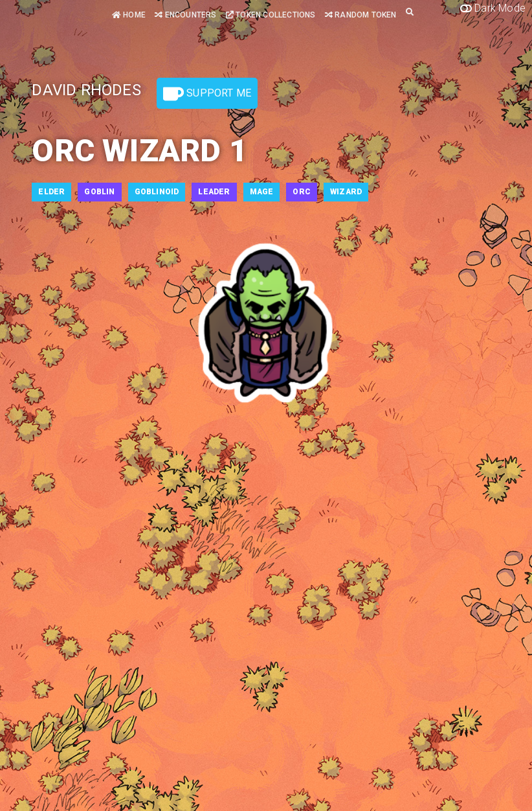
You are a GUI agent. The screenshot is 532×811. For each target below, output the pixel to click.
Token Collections (271, 15)
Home (129, 15)
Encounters (185, 15)
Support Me (207, 94)
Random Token (361, 15)
